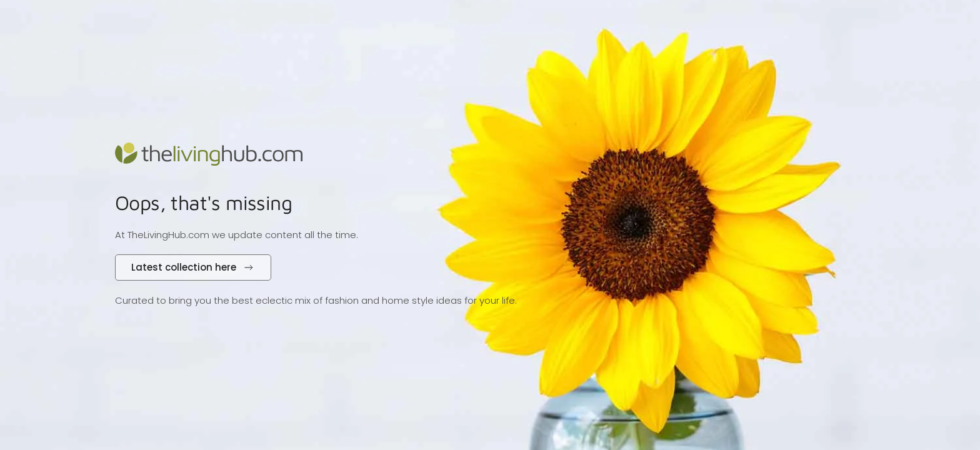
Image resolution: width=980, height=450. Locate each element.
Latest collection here (193, 267)
